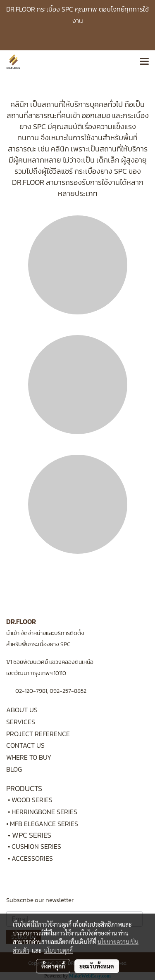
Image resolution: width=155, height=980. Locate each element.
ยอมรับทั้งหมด (97, 966)
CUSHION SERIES (36, 846)
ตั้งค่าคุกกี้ (53, 966)
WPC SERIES (32, 835)
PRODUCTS (24, 788)
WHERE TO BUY (29, 757)
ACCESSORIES (32, 858)
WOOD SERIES (32, 800)
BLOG (14, 769)
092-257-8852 (68, 691)
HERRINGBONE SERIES (47, 812)
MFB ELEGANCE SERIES (44, 824)
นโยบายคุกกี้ (58, 950)
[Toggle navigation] (144, 62)
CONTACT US (25, 745)
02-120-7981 (31, 691)
